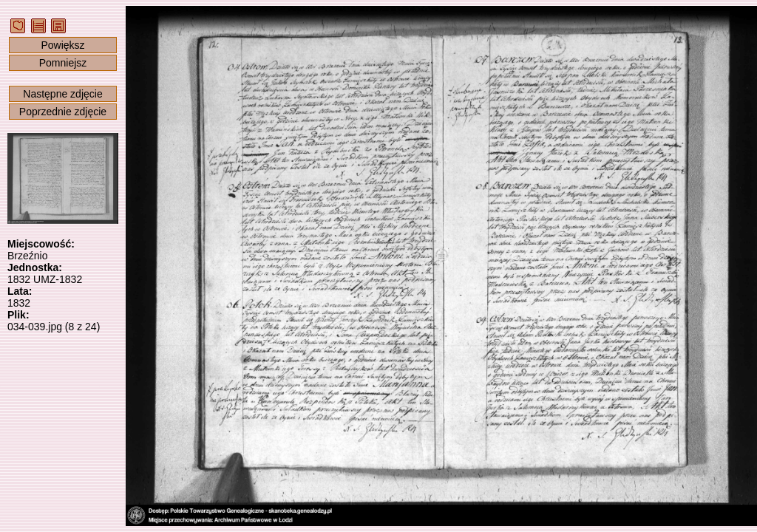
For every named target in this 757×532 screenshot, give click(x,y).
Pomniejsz (63, 63)
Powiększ (62, 45)
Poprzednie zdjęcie (63, 112)
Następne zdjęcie (62, 94)
